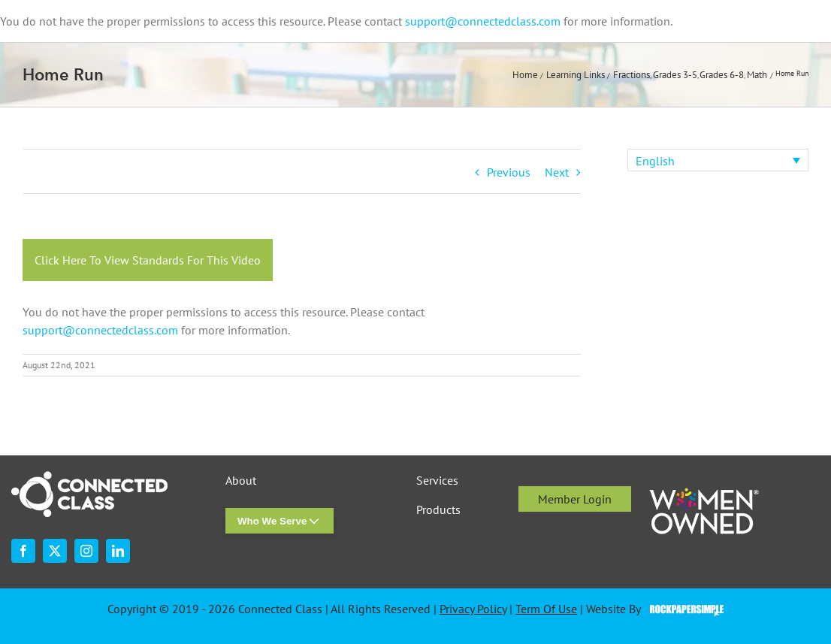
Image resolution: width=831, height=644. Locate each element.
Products (438, 510)
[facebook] (23, 551)
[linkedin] (118, 551)
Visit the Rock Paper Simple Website (683, 609)
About (241, 481)
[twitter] (55, 551)
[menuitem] (718, 160)
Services (437, 481)
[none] (718, 160)
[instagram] (86, 551)
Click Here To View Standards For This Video (148, 260)
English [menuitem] (655, 161)
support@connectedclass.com (483, 21)
